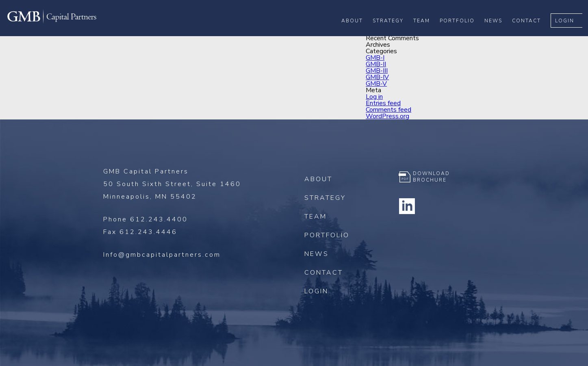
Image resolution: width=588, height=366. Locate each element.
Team (427, 33)
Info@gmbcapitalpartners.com (162, 255)
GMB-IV (377, 77)
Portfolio (463, 33)
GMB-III (377, 71)
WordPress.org (387, 116)
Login (570, 33)
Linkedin (407, 206)
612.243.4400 (159, 219)
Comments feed (388, 110)
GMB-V (376, 84)
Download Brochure (431, 177)
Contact (532, 33)
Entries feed (383, 103)
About (358, 33)
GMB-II (376, 64)
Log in (374, 97)
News (499, 33)
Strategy (394, 33)
